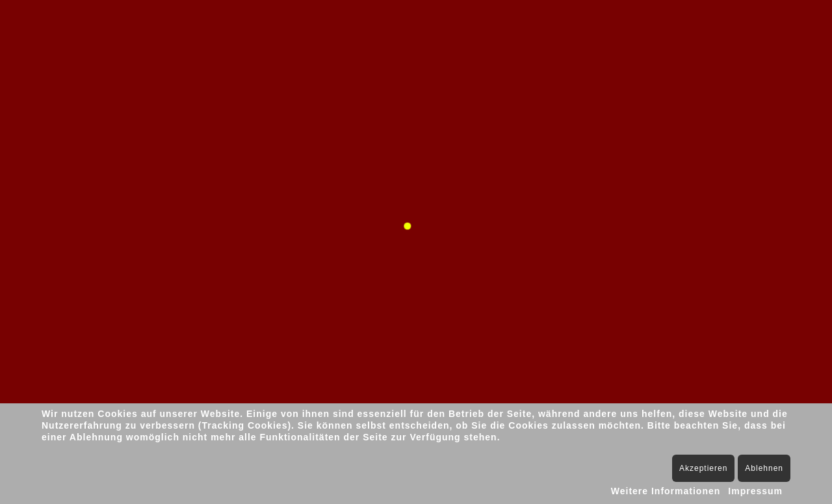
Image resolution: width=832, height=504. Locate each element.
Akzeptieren (703, 468)
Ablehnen (764, 468)
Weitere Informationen (666, 491)
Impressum (755, 491)
